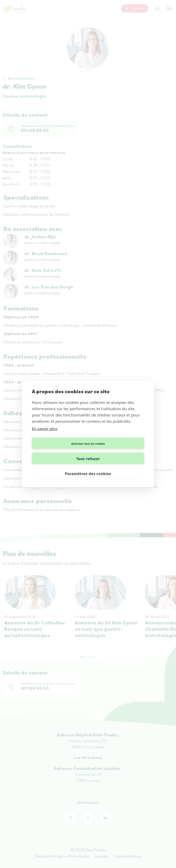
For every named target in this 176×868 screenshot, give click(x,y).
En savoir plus (45, 436)
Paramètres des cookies (88, 466)
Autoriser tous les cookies (59, 451)
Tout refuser (117, 451)
